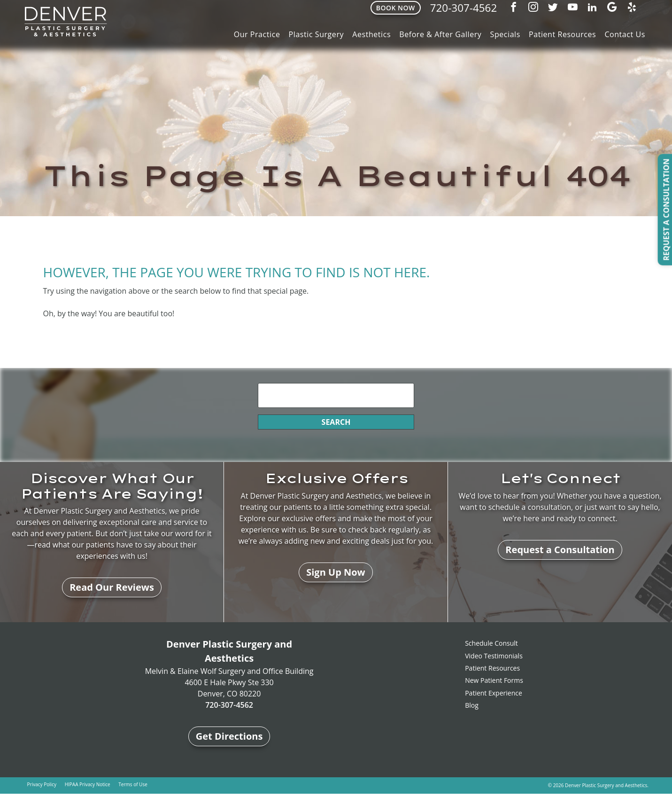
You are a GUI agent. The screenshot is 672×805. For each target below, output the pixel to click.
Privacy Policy (42, 784)
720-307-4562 (463, 8)
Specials (505, 34)
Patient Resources (562, 34)
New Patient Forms (494, 680)
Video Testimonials (494, 656)
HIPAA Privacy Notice (88, 784)
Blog (472, 705)
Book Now (395, 8)
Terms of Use (133, 784)
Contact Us (625, 34)
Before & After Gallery (440, 34)
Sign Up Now (336, 572)
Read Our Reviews (112, 587)
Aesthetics (371, 34)
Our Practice (257, 34)
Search (336, 422)
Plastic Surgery (317, 34)
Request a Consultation (560, 550)
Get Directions (229, 736)
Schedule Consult (491, 643)
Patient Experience (494, 693)
